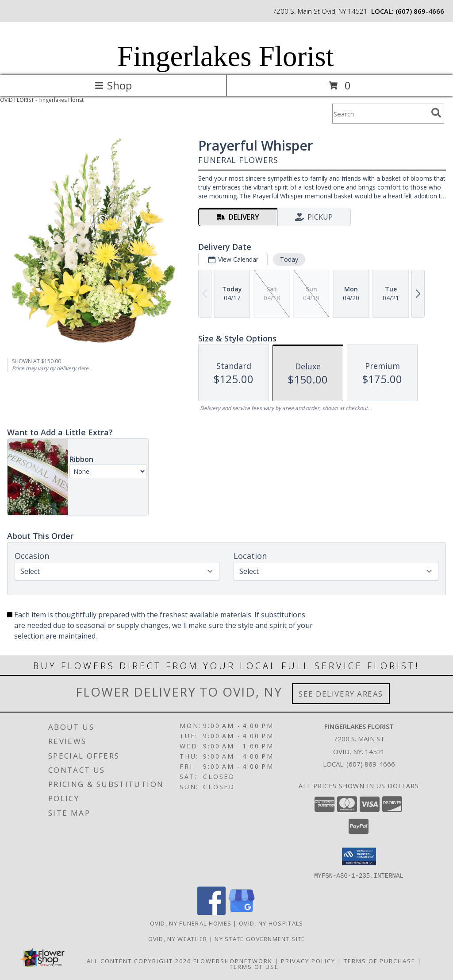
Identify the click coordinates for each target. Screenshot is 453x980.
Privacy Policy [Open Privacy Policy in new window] (308, 961)
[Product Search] (380, 114)
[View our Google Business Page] (242, 912)
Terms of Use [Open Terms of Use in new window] (254, 966)
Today (289, 259)
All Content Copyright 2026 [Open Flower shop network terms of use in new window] (139, 961)
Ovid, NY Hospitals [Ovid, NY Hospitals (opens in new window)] (271, 923)
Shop (113, 85)
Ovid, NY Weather (178, 938)
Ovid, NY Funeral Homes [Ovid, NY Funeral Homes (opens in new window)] (191, 923)
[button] (359, 856)
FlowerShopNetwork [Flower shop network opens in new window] (233, 961)
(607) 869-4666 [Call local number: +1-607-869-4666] (420, 11)
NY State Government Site (260, 938)
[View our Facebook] (211, 912)
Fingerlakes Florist (225, 56)
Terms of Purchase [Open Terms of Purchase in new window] (380, 961)
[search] (436, 113)
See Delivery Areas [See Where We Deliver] (341, 694)
